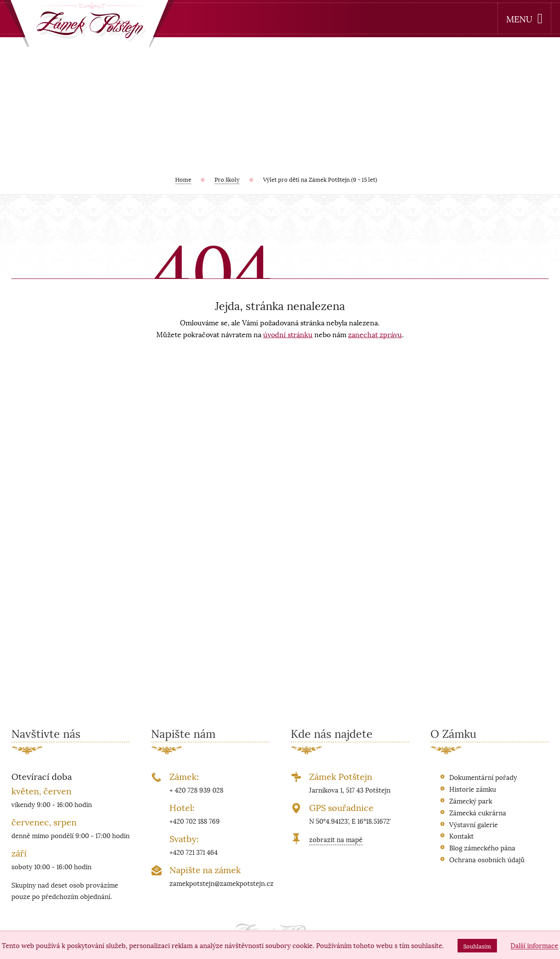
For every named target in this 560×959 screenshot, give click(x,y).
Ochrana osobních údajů (487, 859)
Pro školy (227, 179)
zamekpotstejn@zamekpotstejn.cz (222, 883)
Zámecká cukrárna (478, 812)
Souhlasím (477, 946)
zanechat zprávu (375, 334)
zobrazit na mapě (336, 839)
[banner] (89, 26)
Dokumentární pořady (483, 777)
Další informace (534, 945)
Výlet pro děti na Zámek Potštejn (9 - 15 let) (320, 179)
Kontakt (461, 836)
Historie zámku (473, 789)
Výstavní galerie (474, 824)
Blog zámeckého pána (482, 847)
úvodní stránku (288, 334)
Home (183, 179)
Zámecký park (471, 800)
